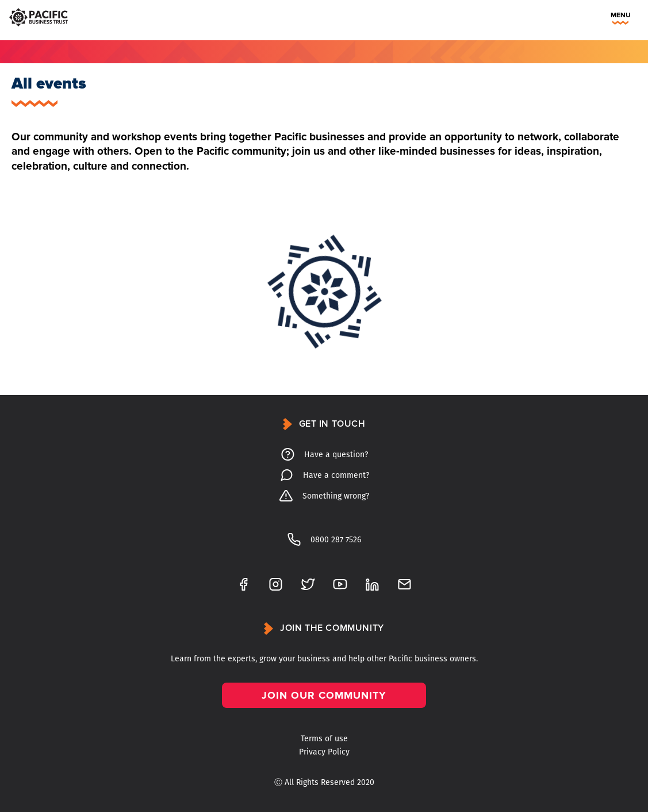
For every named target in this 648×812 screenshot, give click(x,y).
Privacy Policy (324, 752)
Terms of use (324, 739)
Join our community (324, 695)
